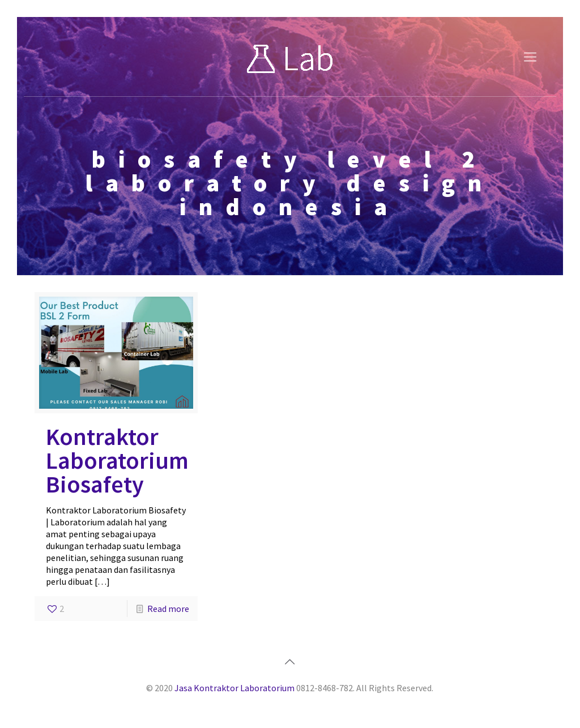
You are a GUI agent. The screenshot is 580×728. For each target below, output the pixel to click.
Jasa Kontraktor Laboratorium (234, 688)
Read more (168, 609)
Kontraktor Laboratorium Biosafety (117, 460)
